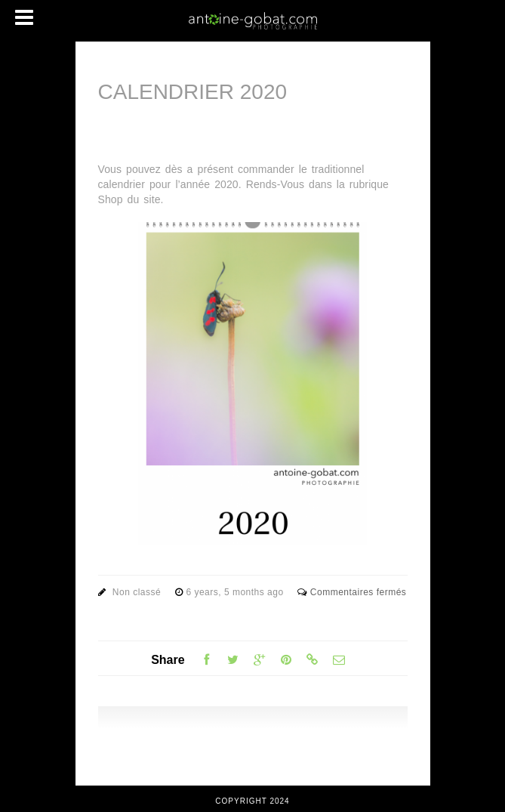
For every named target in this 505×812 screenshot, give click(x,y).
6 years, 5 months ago (236, 592)
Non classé (137, 592)
